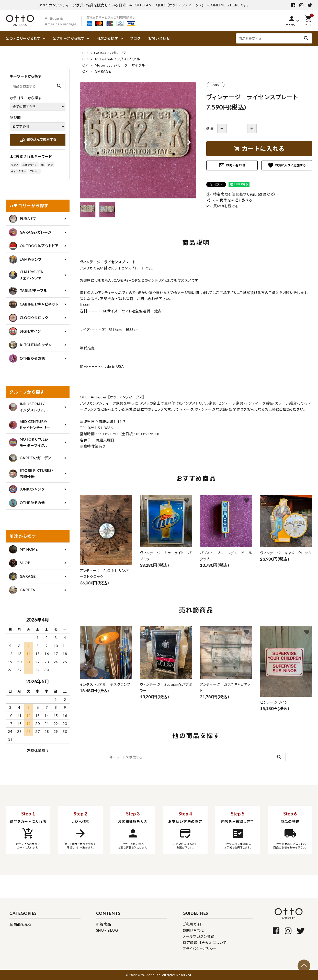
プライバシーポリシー (200, 949)
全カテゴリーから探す (23, 38)
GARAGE (103, 71)
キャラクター (18, 171)
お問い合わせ (159, 38)
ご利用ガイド (193, 924)
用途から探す (107, 38)
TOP (84, 53)
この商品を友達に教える (229, 200)
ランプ (15, 165)
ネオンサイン (30, 165)
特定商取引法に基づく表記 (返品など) (241, 194)
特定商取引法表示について (205, 943)
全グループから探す (69, 38)
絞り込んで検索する (38, 140)
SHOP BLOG (107, 930)
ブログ (135, 38)
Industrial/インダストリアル (117, 59)
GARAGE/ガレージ (110, 53)
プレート (35, 171)
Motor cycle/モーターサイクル (120, 65)
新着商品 (104, 924)
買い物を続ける (223, 206)
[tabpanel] (138, 140)
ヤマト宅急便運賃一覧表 (140, 311)
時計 (50, 165)
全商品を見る (20, 924)
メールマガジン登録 (198, 936)
